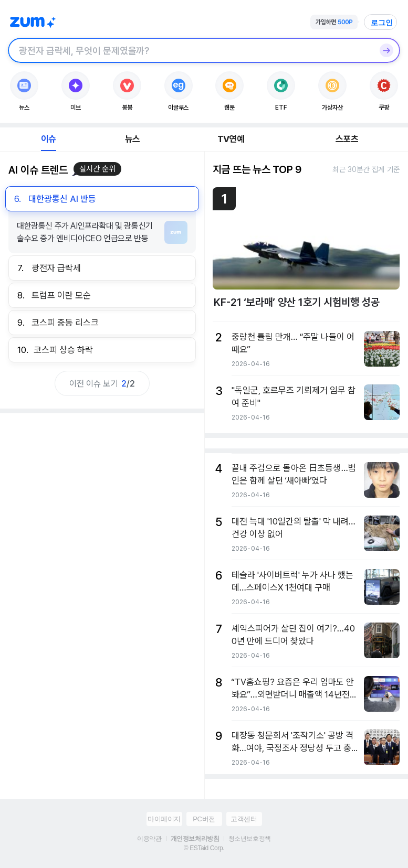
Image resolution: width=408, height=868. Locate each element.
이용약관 (149, 839)
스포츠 (347, 139)
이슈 (48, 139)
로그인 (382, 23)
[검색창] (190, 50)
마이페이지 (164, 819)
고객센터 (244, 819)
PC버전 (204, 819)
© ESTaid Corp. (204, 848)
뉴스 (132, 139)
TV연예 (231, 139)
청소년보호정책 (250, 839)
